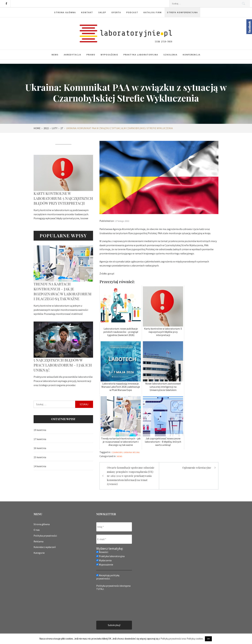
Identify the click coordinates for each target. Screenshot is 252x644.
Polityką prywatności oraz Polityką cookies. (182, 639)
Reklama (38, 541)
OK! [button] (208, 639)
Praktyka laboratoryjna (141, 55)
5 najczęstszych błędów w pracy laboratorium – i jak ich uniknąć (63, 365)
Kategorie (39, 553)
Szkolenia (170, 55)
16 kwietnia (40, 448)
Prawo (91, 55)
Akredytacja (72, 55)
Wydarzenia (104, 560)
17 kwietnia (40, 439)
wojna (136, 452)
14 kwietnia (40, 466)
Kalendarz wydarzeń (45, 547)
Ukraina (128, 452)
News (55, 55)
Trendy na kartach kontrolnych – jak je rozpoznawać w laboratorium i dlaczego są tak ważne (63, 291)
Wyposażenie (109, 55)
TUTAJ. (100, 589)
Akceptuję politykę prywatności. (108, 577)
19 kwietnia (40, 430)
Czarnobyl (117, 452)
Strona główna (42, 524)
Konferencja (192, 55)
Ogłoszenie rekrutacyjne (197, 468)
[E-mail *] (114, 539)
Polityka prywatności (45, 536)
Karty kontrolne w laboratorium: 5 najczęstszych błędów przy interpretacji (63, 198)
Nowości (102, 552)
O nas (37, 530)
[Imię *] (114, 527)
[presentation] (109, 605)
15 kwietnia (40, 457)
